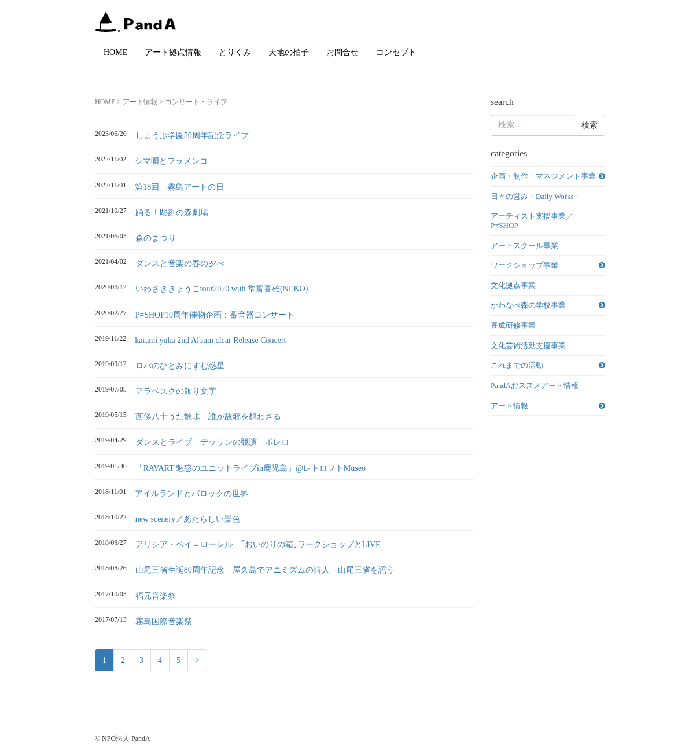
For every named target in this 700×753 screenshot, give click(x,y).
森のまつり (156, 238)
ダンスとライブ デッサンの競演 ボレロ (212, 442)
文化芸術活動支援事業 (528, 346)
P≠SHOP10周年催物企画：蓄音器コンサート (215, 315)
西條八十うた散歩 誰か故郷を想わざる (208, 417)
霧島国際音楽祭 (164, 621)
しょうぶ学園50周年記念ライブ (192, 136)
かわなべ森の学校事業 (528, 305)
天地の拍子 (289, 52)
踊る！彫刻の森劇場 (172, 213)
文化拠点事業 (513, 285)
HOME (115, 52)
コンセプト (396, 52)
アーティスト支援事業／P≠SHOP (532, 221)
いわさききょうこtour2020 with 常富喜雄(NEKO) (222, 289)
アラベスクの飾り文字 (176, 391)
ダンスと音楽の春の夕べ (180, 263)
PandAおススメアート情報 (535, 385)
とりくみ (235, 52)
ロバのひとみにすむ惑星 (180, 366)
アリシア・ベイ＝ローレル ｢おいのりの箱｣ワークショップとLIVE (258, 545)
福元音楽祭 (156, 596)
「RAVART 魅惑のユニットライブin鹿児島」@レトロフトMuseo (250, 468)
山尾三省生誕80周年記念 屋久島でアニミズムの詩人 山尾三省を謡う (265, 570)
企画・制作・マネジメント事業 (543, 176)
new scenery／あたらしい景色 (188, 519)
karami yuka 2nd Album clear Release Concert (210, 340)
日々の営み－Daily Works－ (536, 196)
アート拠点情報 (173, 52)
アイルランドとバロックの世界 (191, 494)
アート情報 (140, 102)
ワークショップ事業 (524, 265)
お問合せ (342, 52)
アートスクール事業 (524, 246)
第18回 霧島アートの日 (179, 187)
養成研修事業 (513, 325)
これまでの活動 (517, 365)
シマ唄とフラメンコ (171, 161)
